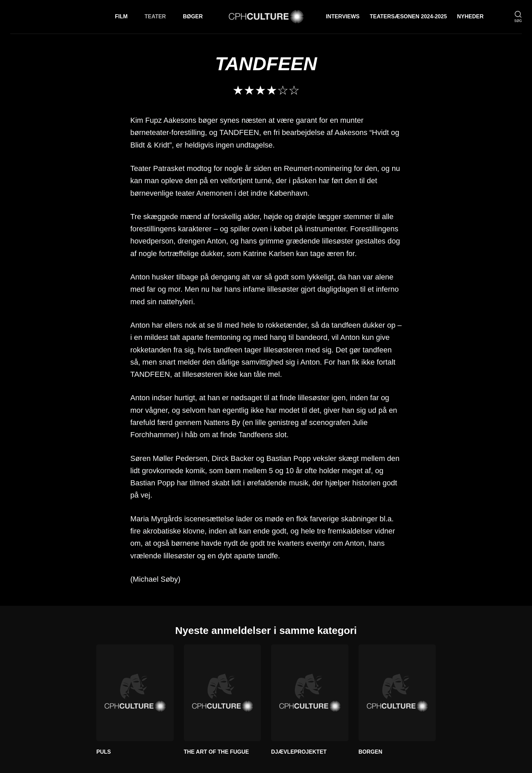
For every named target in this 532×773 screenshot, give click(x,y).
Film (121, 16)
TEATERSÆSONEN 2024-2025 (408, 16)
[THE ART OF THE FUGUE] (223, 693)
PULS (104, 752)
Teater (155, 16)
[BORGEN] (397, 693)
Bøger (193, 16)
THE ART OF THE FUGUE (216, 752)
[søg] (518, 17)
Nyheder (470, 16)
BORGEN (370, 752)
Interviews (343, 16)
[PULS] (135, 693)
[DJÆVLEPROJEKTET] (310, 693)
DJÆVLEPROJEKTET (299, 752)
